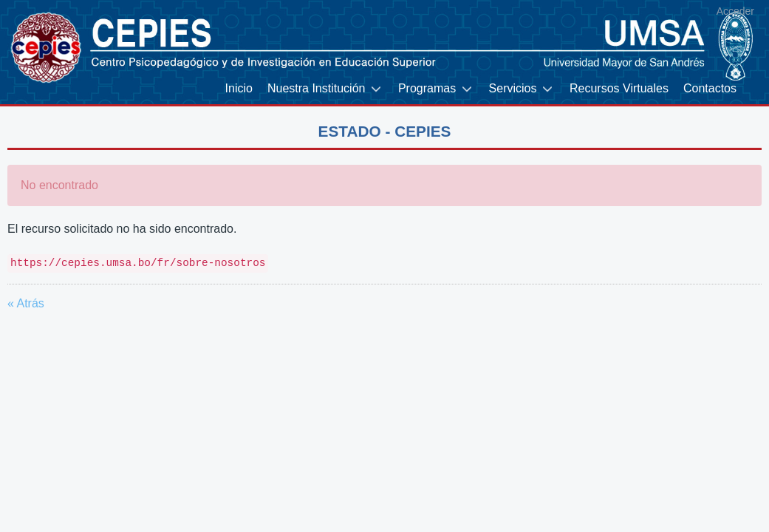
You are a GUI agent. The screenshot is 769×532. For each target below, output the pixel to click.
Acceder (735, 11)
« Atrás (26, 303)
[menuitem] (239, 89)
